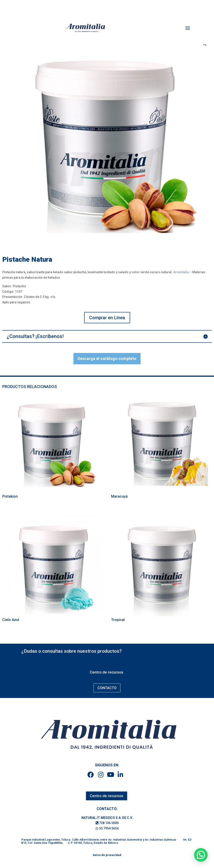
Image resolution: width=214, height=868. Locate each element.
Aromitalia (181, 272)
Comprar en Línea (107, 318)
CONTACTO (107, 688)
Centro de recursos (107, 672)
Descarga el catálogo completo (107, 358)
